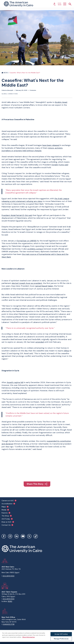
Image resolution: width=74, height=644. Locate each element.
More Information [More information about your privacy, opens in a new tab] (28, 637)
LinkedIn (17, 536)
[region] (37, 637)
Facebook (4, 536)
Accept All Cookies (61, 634)
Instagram (10, 536)
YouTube (23, 536)
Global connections (10, 94)
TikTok (36, 536)
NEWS (5, 73)
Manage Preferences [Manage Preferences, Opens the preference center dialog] (61, 639)
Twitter (29, 536)
